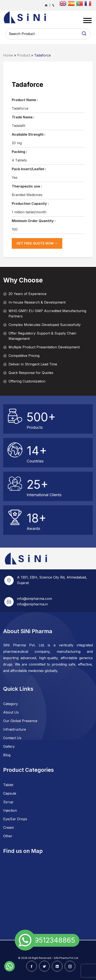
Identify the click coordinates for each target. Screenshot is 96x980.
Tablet (8, 785)
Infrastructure (15, 729)
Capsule (10, 793)
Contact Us (12, 738)
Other (8, 836)
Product (24, 55)
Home (8, 55)
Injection (10, 810)
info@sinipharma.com (35, 599)
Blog (7, 755)
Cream (9, 827)
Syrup (8, 802)
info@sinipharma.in (32, 604)
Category (11, 704)
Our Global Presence (20, 721)
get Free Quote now (37, 243)
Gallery (9, 746)
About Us (11, 712)
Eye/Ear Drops (15, 819)
